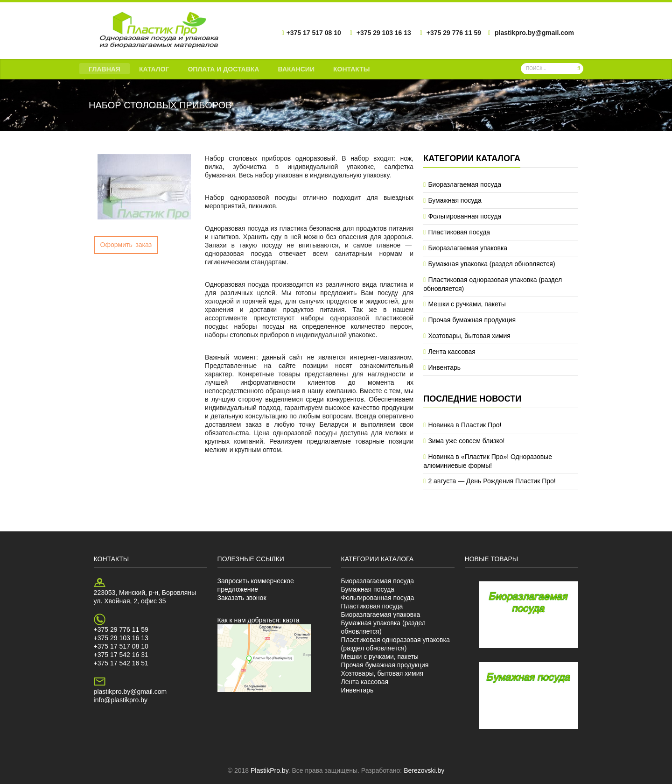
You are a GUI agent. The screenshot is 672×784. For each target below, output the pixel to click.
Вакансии (296, 69)
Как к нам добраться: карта (259, 620)
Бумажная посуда (455, 200)
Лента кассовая (451, 352)
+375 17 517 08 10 (121, 646)
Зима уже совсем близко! (466, 441)
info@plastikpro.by (121, 700)
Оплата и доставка (223, 69)
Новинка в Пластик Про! (465, 425)
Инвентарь (444, 367)
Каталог (154, 69)
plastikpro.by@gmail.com (130, 692)
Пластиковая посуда (459, 232)
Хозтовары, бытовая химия (469, 336)
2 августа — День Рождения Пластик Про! (492, 481)
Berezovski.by (424, 770)
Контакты (351, 69)
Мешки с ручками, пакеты (467, 304)
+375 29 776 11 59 (121, 629)
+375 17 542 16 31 (121, 655)
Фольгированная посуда (465, 216)
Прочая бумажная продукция (472, 320)
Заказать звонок (242, 598)
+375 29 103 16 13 (121, 638)
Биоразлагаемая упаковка (468, 248)
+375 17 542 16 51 (121, 663)
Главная (105, 69)
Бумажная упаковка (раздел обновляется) (491, 264)
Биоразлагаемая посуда (465, 184)
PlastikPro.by (269, 770)
